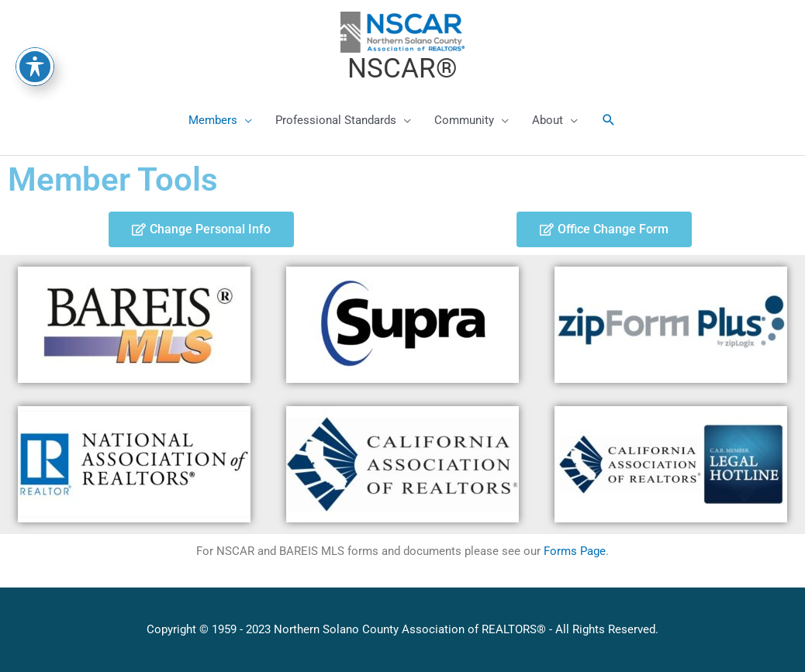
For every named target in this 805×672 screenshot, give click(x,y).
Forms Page (575, 551)
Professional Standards (336, 120)
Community (464, 120)
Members (213, 120)
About (548, 120)
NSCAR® (402, 69)
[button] (609, 120)
